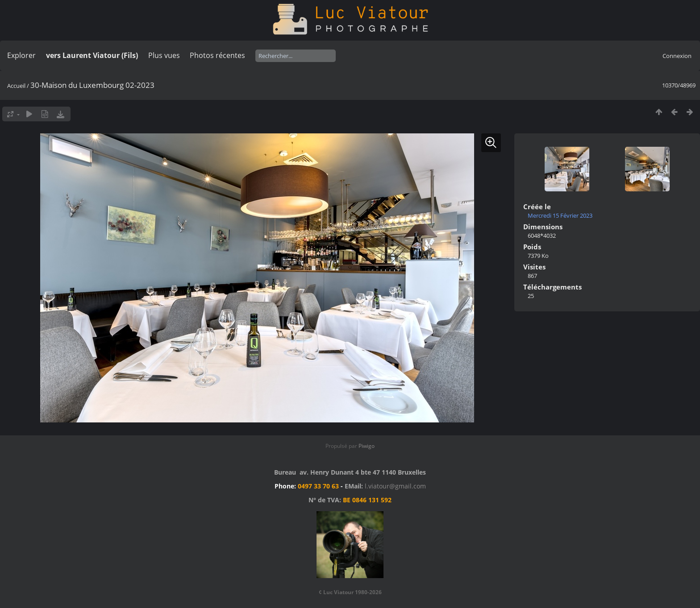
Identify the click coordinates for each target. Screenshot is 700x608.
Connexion (677, 56)
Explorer (21, 55)
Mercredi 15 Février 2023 (560, 215)
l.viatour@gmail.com (395, 486)
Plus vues (164, 55)
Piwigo (367, 446)
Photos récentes (217, 55)
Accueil (16, 86)
